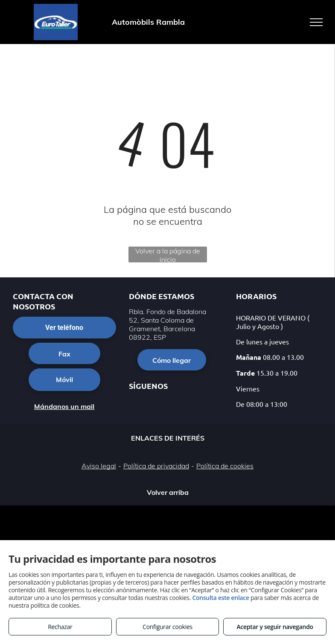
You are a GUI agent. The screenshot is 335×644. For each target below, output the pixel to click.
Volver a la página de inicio (168, 254)
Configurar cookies (167, 627)
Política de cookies (225, 466)
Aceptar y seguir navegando (275, 627)
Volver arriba (168, 492)
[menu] (316, 22)
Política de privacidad (156, 466)
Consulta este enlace (220, 598)
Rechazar (60, 627)
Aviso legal (99, 466)
